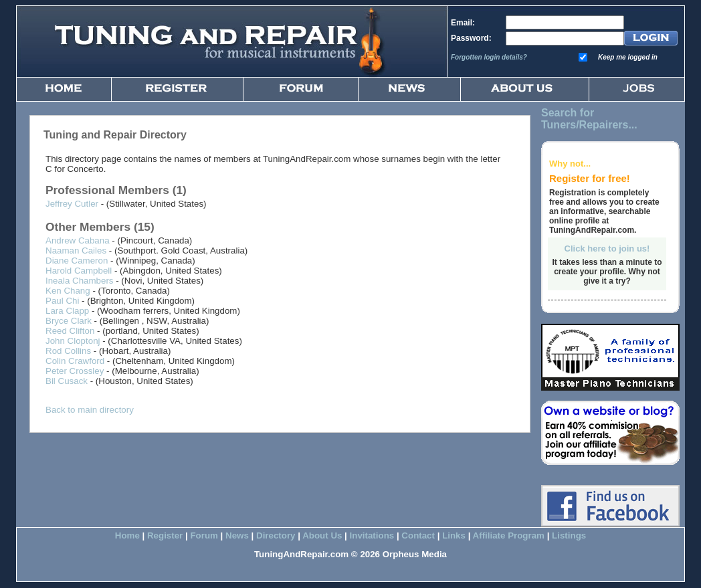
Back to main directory (90, 410)
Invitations (372, 535)
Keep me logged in (628, 57)
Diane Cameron (77, 261)
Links (454, 535)
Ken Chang (68, 291)
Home (127, 535)
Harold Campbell (79, 271)
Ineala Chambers (80, 281)
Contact (418, 535)
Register (165, 535)
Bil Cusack (67, 381)
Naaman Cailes (76, 251)
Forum (204, 535)
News (237, 535)
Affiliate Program (509, 535)
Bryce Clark (69, 321)
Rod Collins (68, 351)
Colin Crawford (75, 361)
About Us (322, 535)
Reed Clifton (70, 331)
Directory (276, 535)
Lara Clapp (67, 311)
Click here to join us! (607, 249)
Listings (569, 535)
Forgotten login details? (489, 57)
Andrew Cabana (78, 240)
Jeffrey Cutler (72, 204)
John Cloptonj (73, 341)
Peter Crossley (75, 371)
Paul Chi (62, 301)
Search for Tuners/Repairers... (589, 119)
